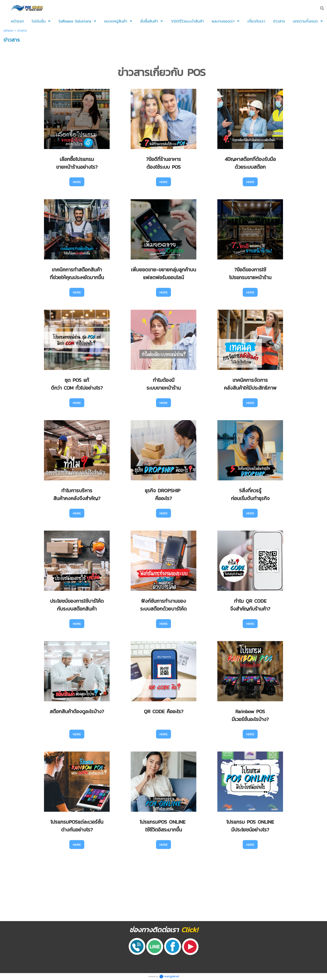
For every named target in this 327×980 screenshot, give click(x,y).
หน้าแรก (8, 31)
